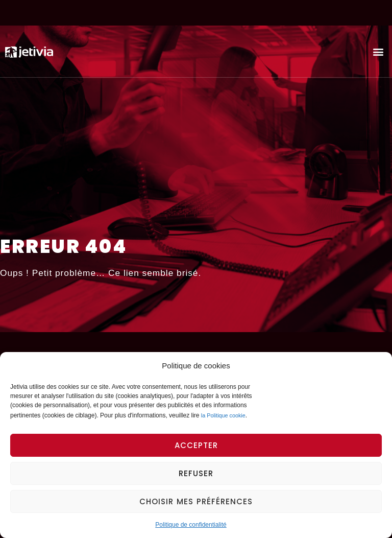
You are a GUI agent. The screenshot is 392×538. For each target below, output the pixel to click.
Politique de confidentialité (191, 525)
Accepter (196, 445)
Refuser (196, 473)
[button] (378, 51)
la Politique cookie (223, 415)
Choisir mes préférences (196, 501)
